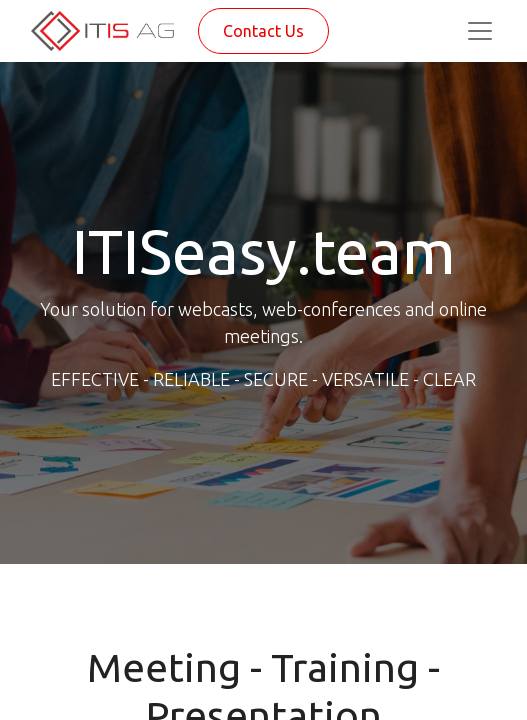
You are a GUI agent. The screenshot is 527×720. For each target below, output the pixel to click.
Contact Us (263, 31)
